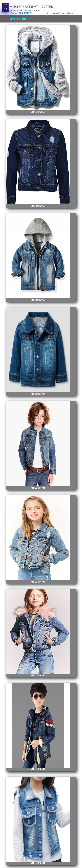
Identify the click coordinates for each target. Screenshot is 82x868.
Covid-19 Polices (18, 19)
